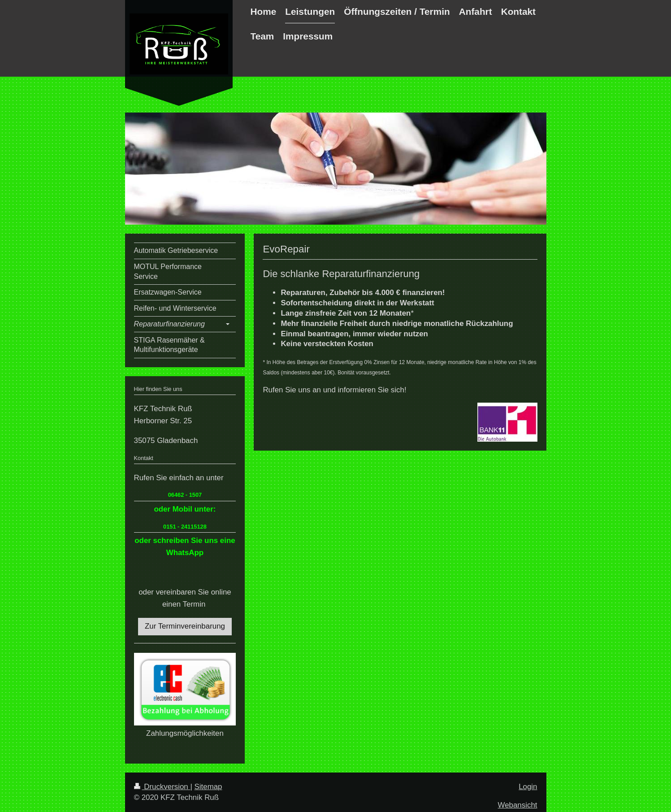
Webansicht (518, 805)
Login (528, 787)
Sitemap (208, 787)
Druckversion (162, 787)
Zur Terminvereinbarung (185, 626)
